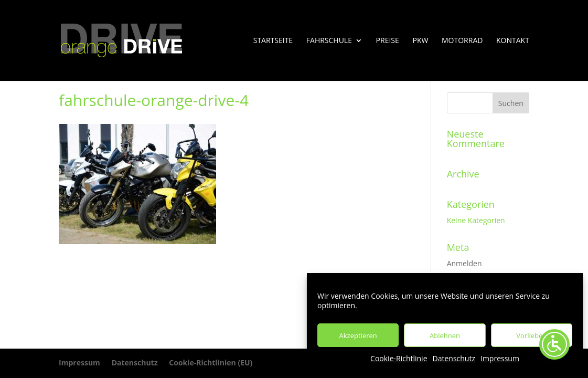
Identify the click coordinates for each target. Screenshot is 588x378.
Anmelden (464, 263)
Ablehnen (445, 335)
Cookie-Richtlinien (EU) (211, 363)
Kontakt (513, 41)
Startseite (273, 41)
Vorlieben (531, 335)
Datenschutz (454, 358)
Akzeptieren (358, 335)
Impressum (500, 358)
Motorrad (462, 41)
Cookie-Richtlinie (399, 358)
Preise (388, 41)
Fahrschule (329, 41)
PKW (420, 41)
